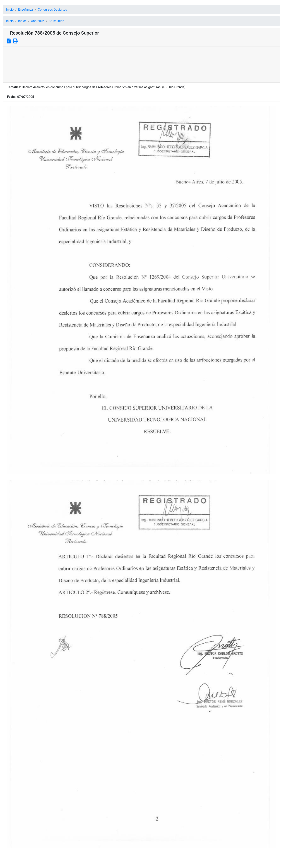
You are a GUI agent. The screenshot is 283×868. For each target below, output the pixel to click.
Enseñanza (26, 10)
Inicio (10, 10)
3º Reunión (57, 21)
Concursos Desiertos (52, 10)
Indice (22, 21)
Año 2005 (38, 21)
